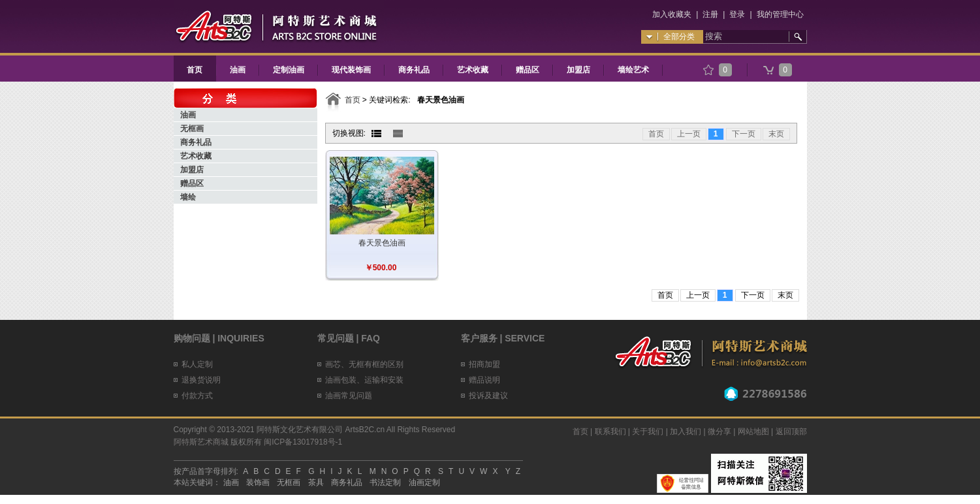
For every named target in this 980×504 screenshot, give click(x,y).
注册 (710, 14)
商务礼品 (414, 70)
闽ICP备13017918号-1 (303, 442)
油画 (238, 70)
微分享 (719, 432)
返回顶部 (791, 432)
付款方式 (197, 396)
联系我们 (610, 432)
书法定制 (385, 482)
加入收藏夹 (672, 14)
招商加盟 (484, 364)
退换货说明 (201, 380)
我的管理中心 (780, 14)
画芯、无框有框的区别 (364, 364)
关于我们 (648, 432)
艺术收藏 (473, 70)
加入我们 (686, 432)
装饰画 (258, 482)
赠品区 (528, 70)
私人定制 (197, 364)
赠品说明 (484, 380)
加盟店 (578, 70)
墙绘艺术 (633, 70)
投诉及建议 (488, 396)
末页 (776, 134)
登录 (737, 14)
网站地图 (753, 432)
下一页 (744, 134)
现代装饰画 (351, 70)
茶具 (316, 482)
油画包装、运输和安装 (364, 380)
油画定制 (424, 482)
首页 (195, 70)
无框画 (192, 129)
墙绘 (188, 197)
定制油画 (289, 70)
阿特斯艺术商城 (201, 442)
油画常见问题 (349, 396)
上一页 (689, 134)
